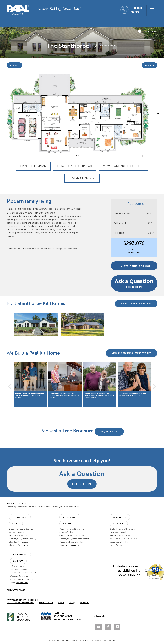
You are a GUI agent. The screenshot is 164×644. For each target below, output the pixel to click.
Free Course (46, 603)
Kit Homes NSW (20, 518)
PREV (14, 65)
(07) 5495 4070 (72, 546)
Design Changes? (82, 178)
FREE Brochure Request (20, 603)
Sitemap (84, 603)
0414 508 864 (22, 583)
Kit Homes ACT (20, 555)
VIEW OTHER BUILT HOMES (136, 304)
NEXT (150, 65)
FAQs (61, 603)
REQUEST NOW (109, 432)
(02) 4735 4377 (22, 546)
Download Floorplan (75, 166)
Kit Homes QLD (70, 518)
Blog (72, 603)
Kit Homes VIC (120, 518)
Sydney (16, 524)
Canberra (18, 561)
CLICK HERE (134, 283)
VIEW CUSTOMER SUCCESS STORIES (131, 354)
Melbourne (119, 524)
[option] (36, 325)
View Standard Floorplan (123, 166)
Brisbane (67, 524)
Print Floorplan (33, 166)
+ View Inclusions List (134, 266)
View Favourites (148, 32)
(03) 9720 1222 (122, 546)
